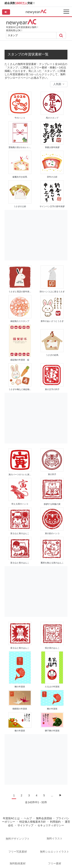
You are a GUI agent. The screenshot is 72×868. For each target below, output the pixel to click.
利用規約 (55, 822)
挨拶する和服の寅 (52, 504)
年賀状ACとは (11, 818)
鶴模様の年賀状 (20, 709)
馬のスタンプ (52, 118)
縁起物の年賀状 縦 (20, 360)
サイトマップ (25, 825)
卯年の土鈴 (52, 177)
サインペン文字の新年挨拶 (52, 206)
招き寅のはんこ (52, 648)
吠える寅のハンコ (20, 504)
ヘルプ (28, 818)
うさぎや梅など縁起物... (20, 389)
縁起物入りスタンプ (20, 321)
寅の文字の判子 (52, 389)
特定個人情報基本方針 (33, 822)
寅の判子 (52, 474)
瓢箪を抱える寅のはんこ (52, 563)
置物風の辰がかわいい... (20, 147)
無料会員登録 (44, 818)
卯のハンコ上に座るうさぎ (52, 292)
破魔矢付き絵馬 (20, 177)
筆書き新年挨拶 (52, 147)
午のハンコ (20, 118)
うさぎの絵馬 (52, 355)
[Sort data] (59, 84)
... (52, 795)
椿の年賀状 (20, 731)
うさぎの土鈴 (20, 206)
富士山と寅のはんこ (20, 533)
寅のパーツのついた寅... (20, 474)
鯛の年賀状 (20, 687)
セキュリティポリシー (51, 825)
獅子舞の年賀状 (52, 731)
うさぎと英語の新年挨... (20, 292)
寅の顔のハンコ (52, 533)
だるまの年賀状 (52, 687)
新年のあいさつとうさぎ (52, 321)
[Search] (61, 35)
